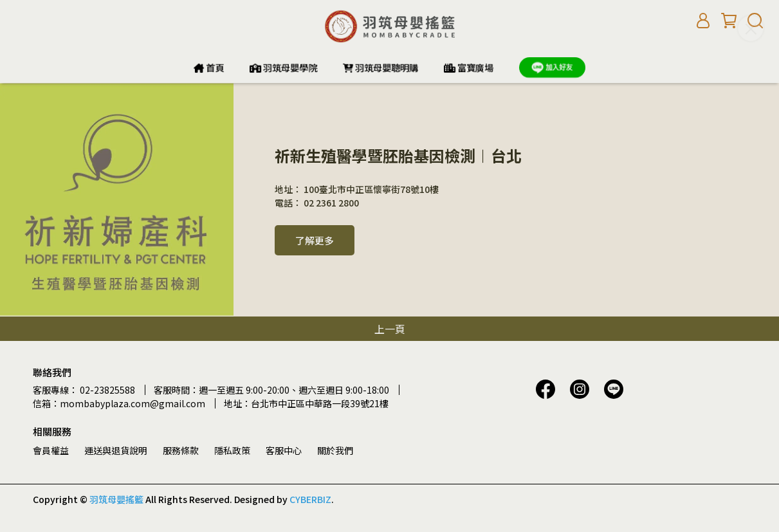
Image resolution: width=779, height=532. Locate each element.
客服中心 (284, 450)
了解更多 (315, 240)
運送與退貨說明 (116, 450)
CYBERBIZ (310, 499)
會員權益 (51, 450)
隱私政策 (232, 450)
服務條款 (181, 450)
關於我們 (335, 450)
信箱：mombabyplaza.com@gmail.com (119, 403)
